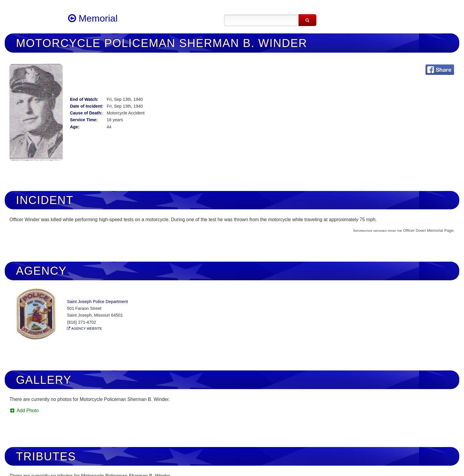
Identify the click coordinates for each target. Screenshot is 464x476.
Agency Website (87, 328)
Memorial (93, 18)
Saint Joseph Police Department (97, 302)
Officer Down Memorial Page (428, 230)
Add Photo (24, 411)
